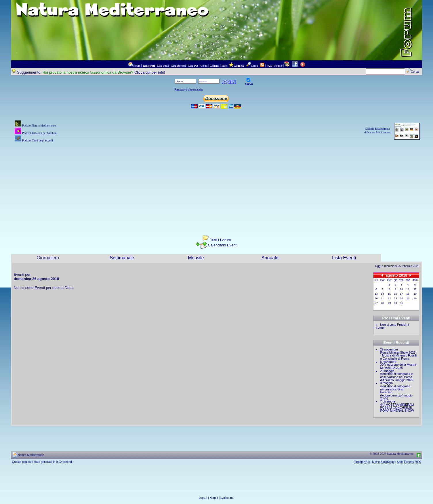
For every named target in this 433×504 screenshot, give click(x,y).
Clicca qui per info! (150, 72)
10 (401, 289)
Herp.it (214, 498)
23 (395, 298)
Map (224, 66)
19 (415, 294)
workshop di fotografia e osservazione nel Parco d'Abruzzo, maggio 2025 (397, 377)
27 (376, 303)
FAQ (269, 66)
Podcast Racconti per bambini (39, 133)
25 (408, 298)
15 (389, 294)
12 (415, 289)
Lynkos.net (227, 498)
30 (395, 303)
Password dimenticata (189, 90)
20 (376, 298)
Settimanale (122, 258)
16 (395, 294)
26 (415, 298)
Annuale (270, 258)
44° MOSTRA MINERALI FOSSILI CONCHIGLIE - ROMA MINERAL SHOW (397, 408)
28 (382, 303)
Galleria (214, 66)
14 (382, 294)
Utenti (204, 66)
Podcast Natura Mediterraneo (39, 125)
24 (401, 298)
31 (401, 303)
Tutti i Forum (220, 240)
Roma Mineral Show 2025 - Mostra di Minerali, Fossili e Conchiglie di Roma (398, 356)
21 (382, 298)
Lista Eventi (344, 258)
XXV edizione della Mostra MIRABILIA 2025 (398, 366)
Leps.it (203, 498)
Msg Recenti (179, 66)
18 (408, 294)
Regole (279, 66)
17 (401, 294)
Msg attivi (163, 66)
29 (389, 303)
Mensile (196, 258)
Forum (137, 66)
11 (408, 289)
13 (376, 294)
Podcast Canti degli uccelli (38, 140)
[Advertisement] (217, 184)
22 (389, 298)
